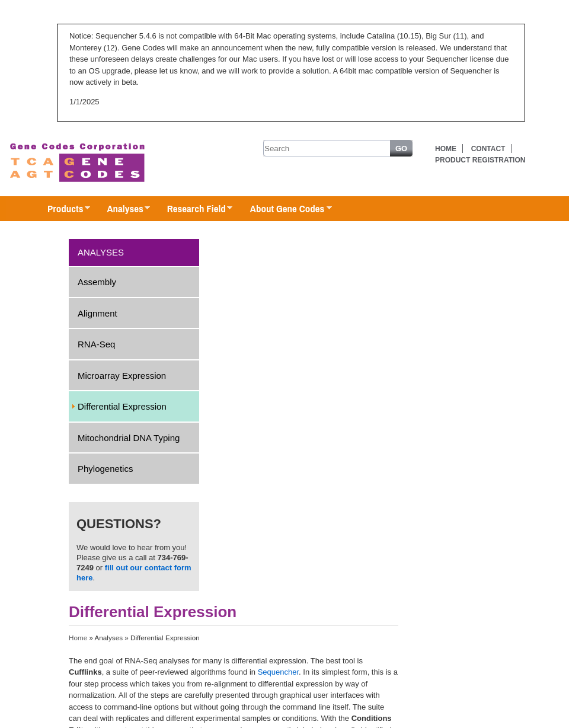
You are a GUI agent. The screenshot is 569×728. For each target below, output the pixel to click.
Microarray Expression (122, 376)
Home (446, 149)
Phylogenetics (105, 469)
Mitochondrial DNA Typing (129, 438)
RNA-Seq (96, 344)
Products (63, 209)
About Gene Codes (285, 209)
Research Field (194, 209)
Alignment (98, 313)
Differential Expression (122, 406)
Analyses (122, 209)
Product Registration (480, 160)
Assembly (97, 282)
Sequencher (278, 672)
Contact (488, 149)
